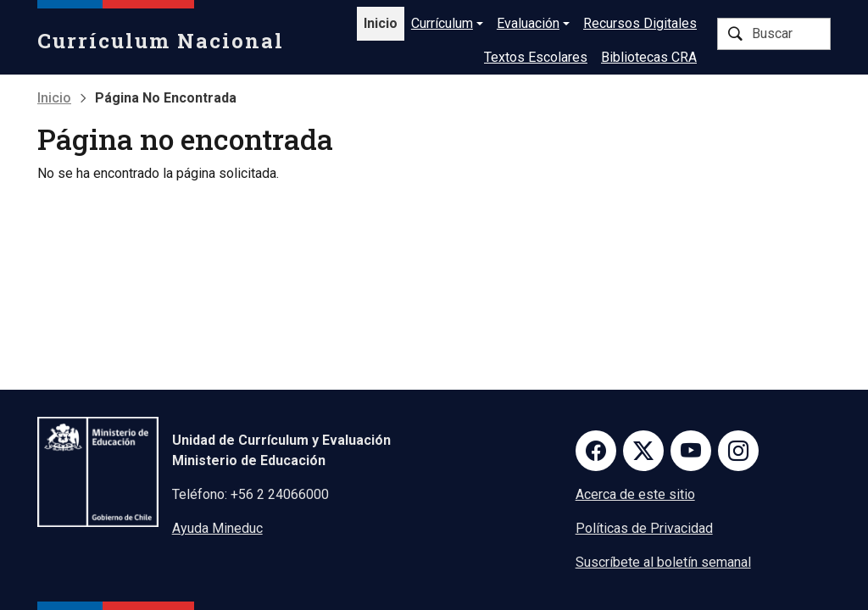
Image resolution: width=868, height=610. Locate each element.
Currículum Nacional (161, 41)
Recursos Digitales (640, 23)
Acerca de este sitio (635, 494)
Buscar (735, 34)
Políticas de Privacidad (644, 528)
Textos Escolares (536, 57)
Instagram (738, 451)
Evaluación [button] (528, 23)
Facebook (596, 451)
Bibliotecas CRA (649, 57)
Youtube (691, 451)
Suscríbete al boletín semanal (663, 562)
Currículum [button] (442, 23)
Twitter (643, 451)
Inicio (381, 23)
